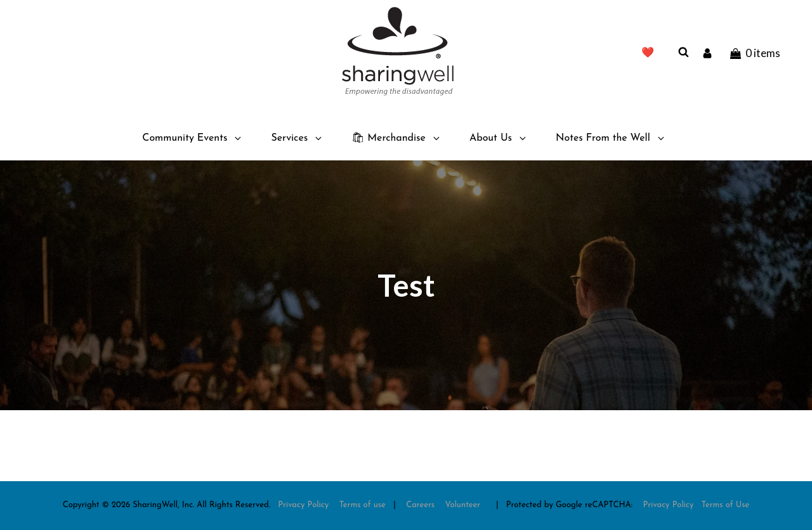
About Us (499, 138)
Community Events (193, 138)
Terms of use (363, 505)
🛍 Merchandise (396, 138)
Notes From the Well (611, 138)
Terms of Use (726, 505)
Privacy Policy (303, 505)
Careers (420, 505)
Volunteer (463, 505)
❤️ (648, 53)
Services (297, 138)
